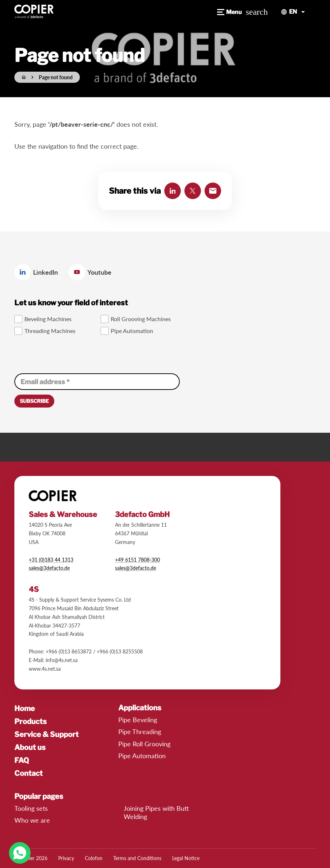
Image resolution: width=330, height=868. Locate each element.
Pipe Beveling (138, 720)
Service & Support (47, 734)
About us (30, 747)
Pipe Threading (140, 732)
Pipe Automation (142, 756)
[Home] (24, 77)
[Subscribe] (34, 401)
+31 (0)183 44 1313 (51, 560)
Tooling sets (31, 808)
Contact (29, 773)
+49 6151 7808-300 (137, 560)
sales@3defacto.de (49, 568)
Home (25, 709)
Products (31, 721)
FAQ (22, 760)
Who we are (32, 820)
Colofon (94, 858)
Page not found (56, 77)
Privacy (66, 858)
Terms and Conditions (137, 858)
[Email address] (97, 382)
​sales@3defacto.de (136, 568)
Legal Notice (186, 858)
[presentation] (69, 355)
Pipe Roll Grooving (144, 744)
